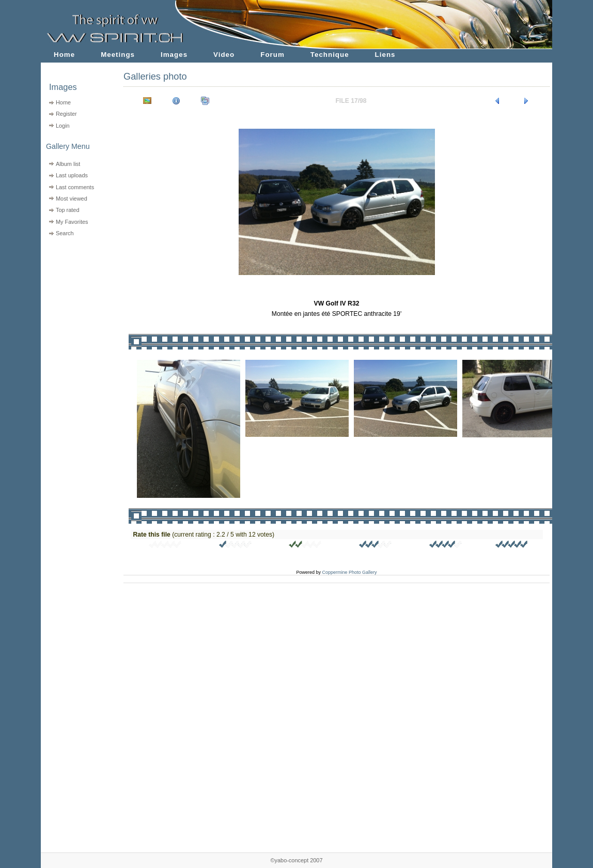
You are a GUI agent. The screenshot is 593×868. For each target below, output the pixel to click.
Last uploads (72, 175)
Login (63, 126)
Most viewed (72, 199)
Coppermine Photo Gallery (349, 572)
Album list (68, 164)
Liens (385, 55)
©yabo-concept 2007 (296, 860)
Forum (272, 55)
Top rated (68, 210)
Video (224, 55)
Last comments (75, 187)
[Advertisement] (76, 305)
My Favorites (72, 222)
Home (64, 55)
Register (66, 114)
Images (174, 55)
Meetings (118, 55)
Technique (330, 55)
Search (65, 233)
